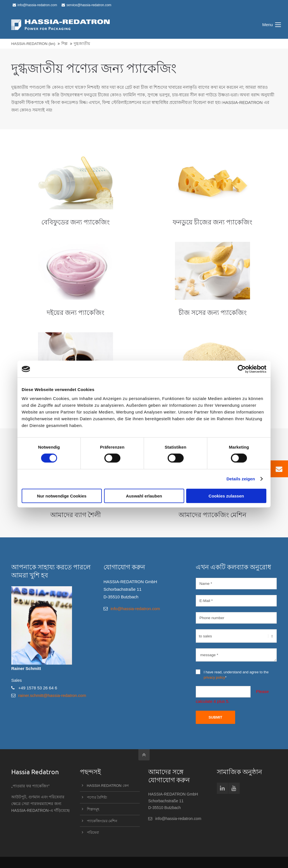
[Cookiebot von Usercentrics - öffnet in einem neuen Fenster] (242, 369)
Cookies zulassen (226, 496)
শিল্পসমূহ (93, 809)
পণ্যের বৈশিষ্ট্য (97, 797)
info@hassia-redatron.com (35, 5)
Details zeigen (241, 479)
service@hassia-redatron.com (86, 5)
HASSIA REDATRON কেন (108, 786)
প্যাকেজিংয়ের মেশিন (102, 821)
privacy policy (214, 677)
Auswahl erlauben (144, 496)
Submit (215, 717)
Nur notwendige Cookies (62, 496)
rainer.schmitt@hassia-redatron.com (52, 695)
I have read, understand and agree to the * (232, 674)
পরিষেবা (93, 832)
